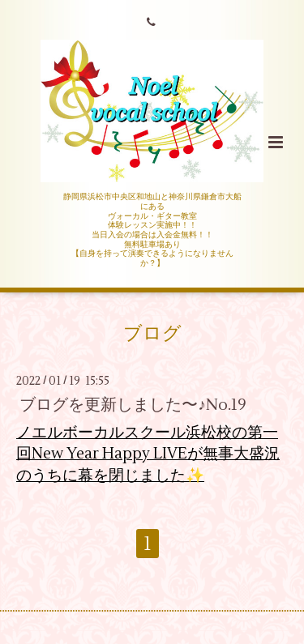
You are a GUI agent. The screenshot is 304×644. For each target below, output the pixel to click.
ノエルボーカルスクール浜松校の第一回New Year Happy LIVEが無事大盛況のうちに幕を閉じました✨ (148, 454)
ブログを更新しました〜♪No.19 (133, 405)
